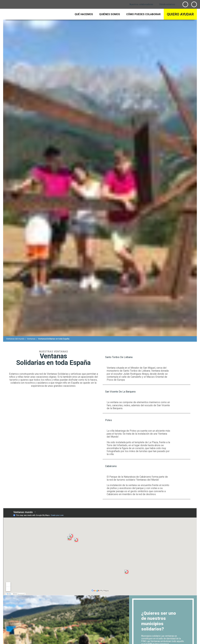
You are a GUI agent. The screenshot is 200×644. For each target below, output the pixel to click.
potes (109, 420)
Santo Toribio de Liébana (119, 357)
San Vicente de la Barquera (120, 392)
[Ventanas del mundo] (15, 339)
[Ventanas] (31, 339)
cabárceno (111, 466)
